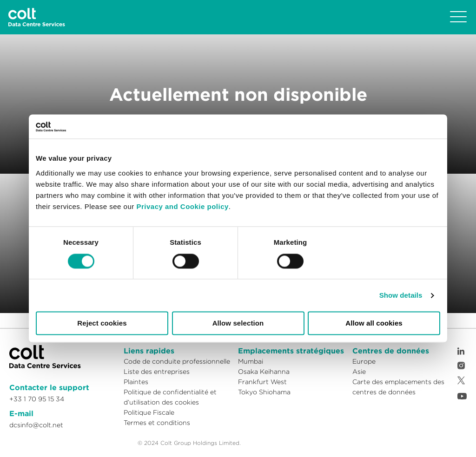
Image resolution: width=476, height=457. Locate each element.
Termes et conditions (157, 423)
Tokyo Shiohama (264, 392)
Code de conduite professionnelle (177, 361)
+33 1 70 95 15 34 (37, 399)
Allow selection (238, 323)
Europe (364, 361)
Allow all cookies (374, 323)
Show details (401, 295)
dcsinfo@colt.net (36, 425)
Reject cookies (102, 323)
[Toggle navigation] (458, 17)
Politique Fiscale (149, 412)
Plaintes (136, 382)
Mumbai (251, 361)
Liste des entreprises (157, 372)
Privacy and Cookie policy (182, 206)
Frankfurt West (262, 382)
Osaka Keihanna (264, 372)
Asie (359, 372)
